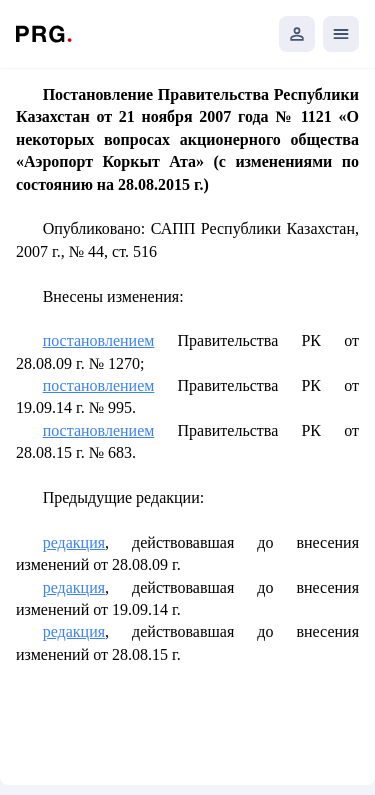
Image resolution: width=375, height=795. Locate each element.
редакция (74, 542)
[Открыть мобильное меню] (341, 34)
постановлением (99, 340)
